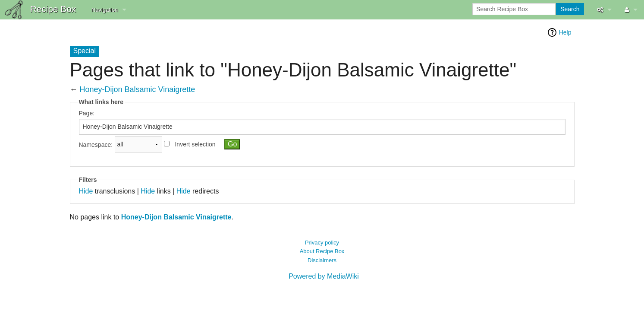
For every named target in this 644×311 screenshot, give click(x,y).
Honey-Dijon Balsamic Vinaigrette (138, 89)
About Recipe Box (322, 251)
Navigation (105, 10)
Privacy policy (322, 243)
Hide (86, 191)
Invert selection (195, 144)
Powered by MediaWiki (324, 276)
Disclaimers (322, 260)
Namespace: (96, 144)
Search (570, 9)
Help (565, 32)
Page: (87, 113)
